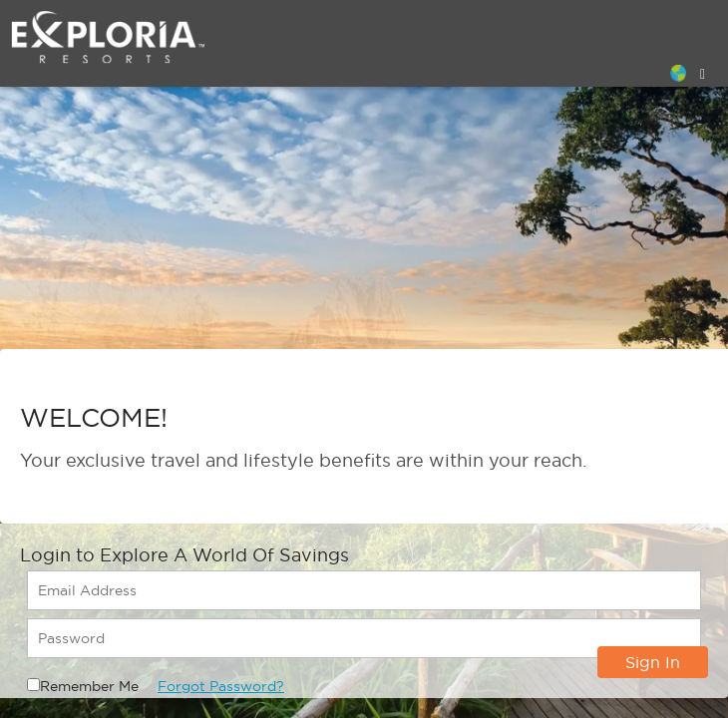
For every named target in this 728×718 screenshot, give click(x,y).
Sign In (653, 662)
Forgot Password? (221, 686)
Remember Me (89, 686)
